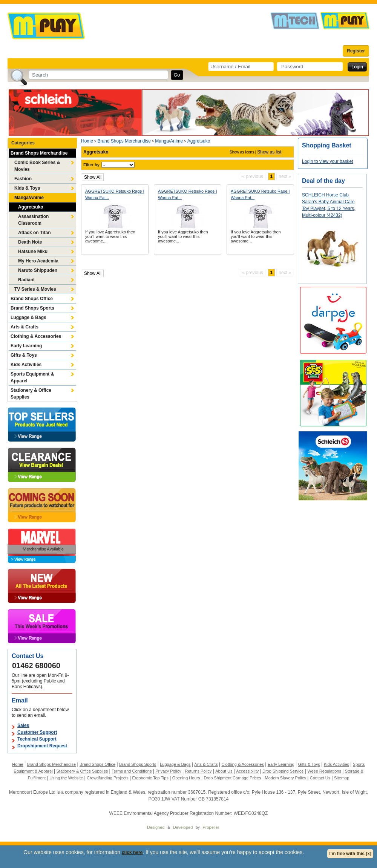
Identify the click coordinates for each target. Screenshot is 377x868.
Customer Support (37, 732)
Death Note (30, 242)
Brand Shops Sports (32, 308)
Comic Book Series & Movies (37, 166)
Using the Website (66, 778)
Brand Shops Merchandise (39, 153)
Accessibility (247, 771)
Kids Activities (26, 365)
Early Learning (26, 346)
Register (356, 51)
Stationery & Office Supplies (31, 394)
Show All (93, 177)
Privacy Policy (168, 771)
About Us (224, 771)
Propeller (211, 827)
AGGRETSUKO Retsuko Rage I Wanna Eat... (115, 194)
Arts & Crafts (25, 327)
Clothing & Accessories (36, 336)
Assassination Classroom (33, 220)
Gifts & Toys (24, 355)
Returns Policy (198, 771)
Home (87, 141)
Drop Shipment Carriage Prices (232, 778)
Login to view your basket (327, 161)
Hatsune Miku (33, 252)
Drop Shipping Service (283, 771)
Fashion (23, 179)
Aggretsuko (31, 207)
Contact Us (320, 778)
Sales (23, 725)
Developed (183, 827)
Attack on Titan (34, 233)
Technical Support (37, 739)
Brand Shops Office (32, 299)
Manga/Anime (29, 198)
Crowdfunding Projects (108, 778)
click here (132, 853)
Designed (156, 827)
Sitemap (342, 778)
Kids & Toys (27, 188)
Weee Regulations (324, 771)
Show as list (269, 152)
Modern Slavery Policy (286, 778)
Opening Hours (186, 778)
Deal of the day (323, 181)
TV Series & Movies (35, 289)
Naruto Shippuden (38, 270)
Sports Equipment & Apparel (32, 377)
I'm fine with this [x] (350, 854)
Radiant (26, 280)
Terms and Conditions (132, 771)
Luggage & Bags (28, 317)
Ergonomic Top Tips (150, 778)
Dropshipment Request (42, 746)
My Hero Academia (38, 261)
